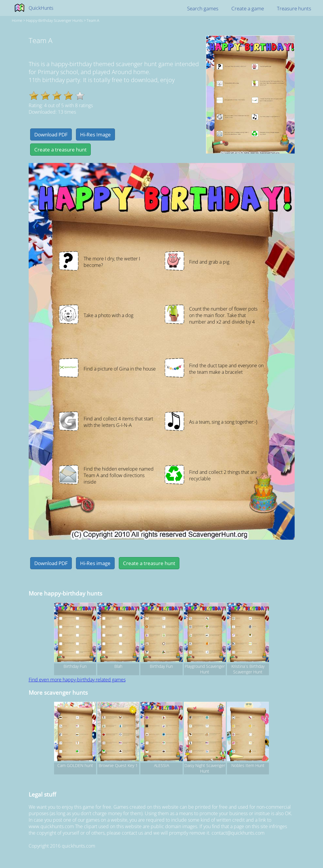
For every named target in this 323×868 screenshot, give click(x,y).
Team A (93, 20)
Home (17, 20)
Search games (203, 8)
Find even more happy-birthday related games (77, 680)
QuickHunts (41, 8)
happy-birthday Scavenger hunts (54, 20)
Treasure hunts (294, 8)
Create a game (248, 8)
